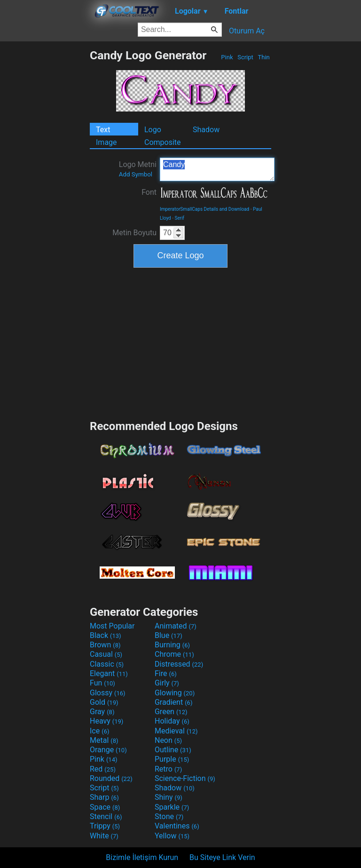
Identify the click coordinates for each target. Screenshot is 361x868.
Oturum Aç (247, 31)
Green (171, 712)
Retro (168, 769)
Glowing (175, 693)
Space (105, 807)
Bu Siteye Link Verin (222, 857)
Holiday (172, 721)
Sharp (104, 797)
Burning (172, 645)
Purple (172, 759)
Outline (173, 750)
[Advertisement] (45, 190)
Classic (107, 664)
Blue (169, 635)
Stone (169, 816)
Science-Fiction (185, 778)
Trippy (105, 826)
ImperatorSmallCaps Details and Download (204, 209)
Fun (102, 683)
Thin (264, 57)
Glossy (108, 693)
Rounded (111, 778)
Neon (168, 740)
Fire (166, 673)
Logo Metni (138, 169)
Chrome (174, 654)
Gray (102, 712)
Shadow (206, 130)
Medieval (176, 731)
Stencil (106, 816)
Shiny (169, 797)
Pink (227, 57)
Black (106, 635)
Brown (105, 645)
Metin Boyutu (134, 233)
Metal (104, 740)
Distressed (179, 664)
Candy (217, 169)
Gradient (173, 702)
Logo (153, 130)
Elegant (109, 673)
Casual (106, 654)
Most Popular (112, 626)
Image (106, 142)
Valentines (177, 826)
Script (245, 57)
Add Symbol (136, 174)
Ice (99, 731)
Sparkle (172, 807)
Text (103, 130)
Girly (167, 683)
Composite (163, 142)
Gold (104, 702)
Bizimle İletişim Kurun (142, 857)
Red (103, 769)
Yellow (172, 836)
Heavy (106, 721)
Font (149, 192)
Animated (176, 626)
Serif (180, 218)
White (104, 836)
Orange (108, 750)
